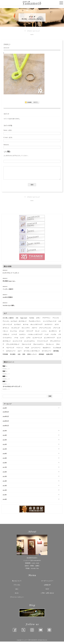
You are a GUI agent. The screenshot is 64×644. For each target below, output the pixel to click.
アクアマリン (46, 320)
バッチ (47, 337)
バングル (53, 337)
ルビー (20, 353)
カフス (57, 327)
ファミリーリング (42, 343)
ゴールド (22, 333)
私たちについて (17, 583)
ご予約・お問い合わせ (47, 595)
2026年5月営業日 (8, 300)
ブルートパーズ (26, 347)
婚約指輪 (56, 353)
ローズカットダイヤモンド (32, 353)
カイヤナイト (49, 327)
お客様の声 (47, 587)
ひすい (38, 320)
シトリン (44, 333)
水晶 (19, 357)
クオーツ (34, 330)
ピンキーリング (37, 340)
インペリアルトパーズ (50, 324)
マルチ (27, 350)
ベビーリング (10, 350)
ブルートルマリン (38, 347)
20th (17, 320)
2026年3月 (6, 419)
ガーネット (6, 330)
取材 (4, 369)
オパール (26, 327)
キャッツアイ (26, 330)
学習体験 (5, 357)
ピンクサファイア (49, 340)
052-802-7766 (35, 571)
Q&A (17, 591)
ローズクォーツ (47, 353)
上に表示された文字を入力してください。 (16, 156)
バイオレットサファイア (35, 337)
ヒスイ (22, 340)
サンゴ (37, 333)
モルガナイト (47, 350)
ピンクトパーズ (17, 343)
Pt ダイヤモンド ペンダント (11, 275)
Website (6, 145)
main (32, 34)
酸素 (4, 379)
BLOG (17, 595)
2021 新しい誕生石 (8, 320)
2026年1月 (6, 428)
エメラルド (17, 327)
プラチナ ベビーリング (33, 31)
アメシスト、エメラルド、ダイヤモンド (15, 324)
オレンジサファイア (36, 327)
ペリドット (20, 350)
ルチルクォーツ (11, 353)
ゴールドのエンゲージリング (11, 389)
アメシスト (56, 320)
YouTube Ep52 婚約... (9, 308)
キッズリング (15, 330)
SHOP (47, 591)
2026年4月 (6, 414)
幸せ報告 (13, 357)
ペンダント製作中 (8, 292)
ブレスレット (50, 347)
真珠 (24, 357)
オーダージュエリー (47, 583)
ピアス (28, 340)
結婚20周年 (50, 357)
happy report (24, 320)
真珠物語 (41, 357)
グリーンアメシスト (45, 330)
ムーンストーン (36, 350)
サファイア (30, 333)
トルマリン (22, 337)
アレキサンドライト (35, 324)
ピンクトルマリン (30, 343)
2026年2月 (6, 423)
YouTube (32, 320)
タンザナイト (53, 333)
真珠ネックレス (32, 357)
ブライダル (17, 587)
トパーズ (14, 337)
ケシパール (13, 333)
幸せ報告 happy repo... (9, 283)
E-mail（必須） (8, 137)
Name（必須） (8, 130)
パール (16, 340)
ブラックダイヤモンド (13, 347)
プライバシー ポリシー (17, 600)
